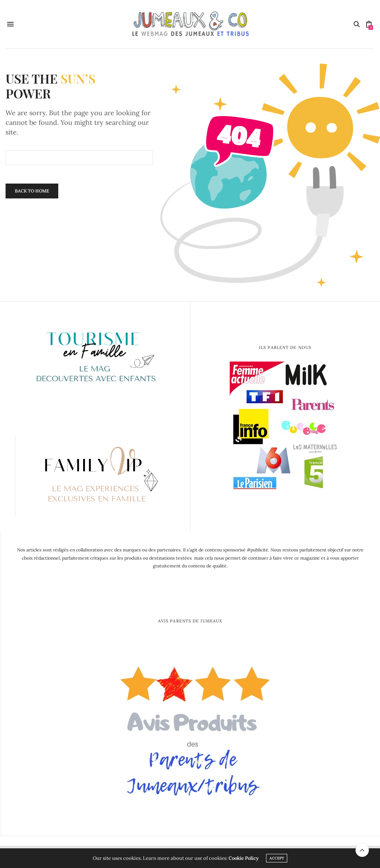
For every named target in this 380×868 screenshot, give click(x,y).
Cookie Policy (244, 858)
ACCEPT (277, 858)
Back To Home (32, 191)
